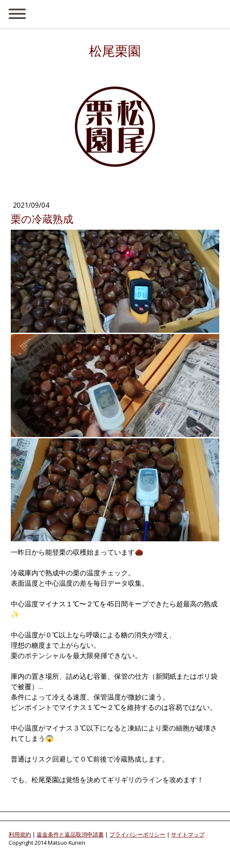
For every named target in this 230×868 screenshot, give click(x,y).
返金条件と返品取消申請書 (70, 834)
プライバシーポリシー (137, 834)
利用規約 (20, 834)
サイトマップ (188, 834)
